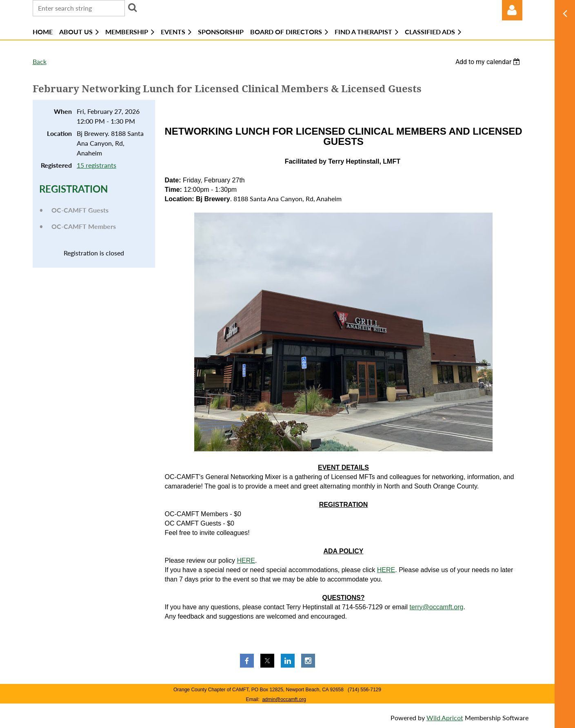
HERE (246, 560)
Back (40, 61)
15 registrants (97, 165)
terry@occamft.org (437, 607)
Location (59, 133)
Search (133, 7)
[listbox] (489, 62)
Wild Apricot (445, 718)
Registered (56, 165)
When (63, 111)
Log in (512, 10)
